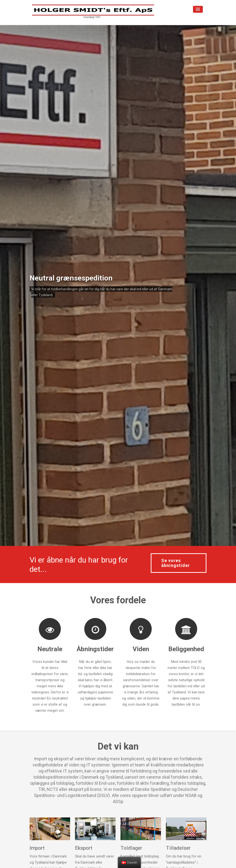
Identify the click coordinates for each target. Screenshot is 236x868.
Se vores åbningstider (176, 563)
